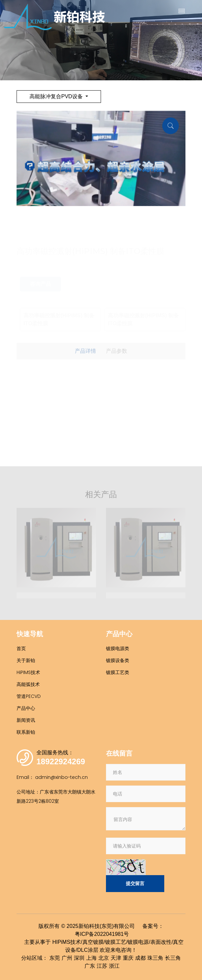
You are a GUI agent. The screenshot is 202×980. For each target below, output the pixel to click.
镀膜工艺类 (118, 672)
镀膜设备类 (118, 660)
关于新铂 (26, 660)
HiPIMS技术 (28, 672)
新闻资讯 (26, 720)
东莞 (55, 958)
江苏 (102, 966)
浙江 (114, 966)
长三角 (173, 958)
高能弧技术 (28, 684)
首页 (21, 648)
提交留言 (135, 883)
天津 (116, 958)
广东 (90, 966)
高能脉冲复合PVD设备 (57, 96)
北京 (104, 958)
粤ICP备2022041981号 (102, 934)
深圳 (79, 958)
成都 (140, 958)
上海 (91, 958)
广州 (67, 958)
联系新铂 (26, 732)
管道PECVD (29, 696)
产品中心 (26, 708)
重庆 (128, 958)
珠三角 (155, 958)
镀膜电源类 (118, 648)
